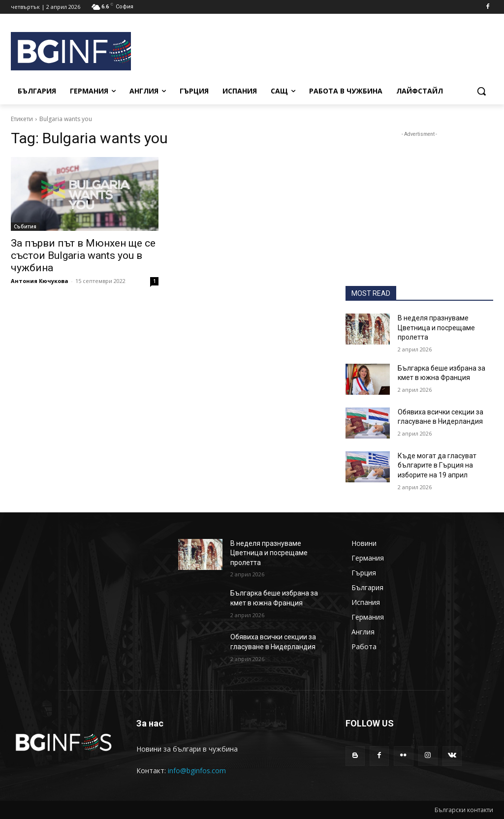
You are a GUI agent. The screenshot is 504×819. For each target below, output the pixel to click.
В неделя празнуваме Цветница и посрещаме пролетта (436, 328)
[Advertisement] (310, 50)
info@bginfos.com (197, 771)
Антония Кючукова (40, 281)
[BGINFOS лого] (69, 51)
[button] (481, 91)
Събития (25, 226)
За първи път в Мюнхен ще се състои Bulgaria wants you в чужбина (83, 255)
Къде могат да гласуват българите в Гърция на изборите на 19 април (437, 465)
